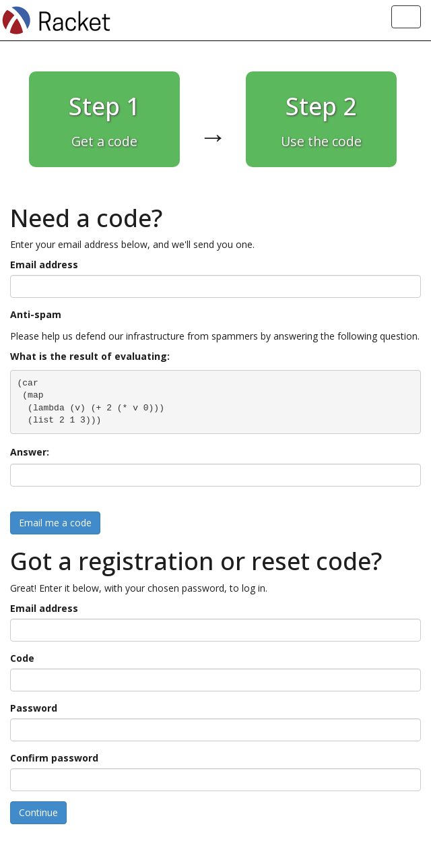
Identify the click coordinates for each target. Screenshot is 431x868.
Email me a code (55, 523)
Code (22, 658)
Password (34, 708)
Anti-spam (36, 314)
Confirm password (54, 758)
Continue (38, 812)
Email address (44, 265)
